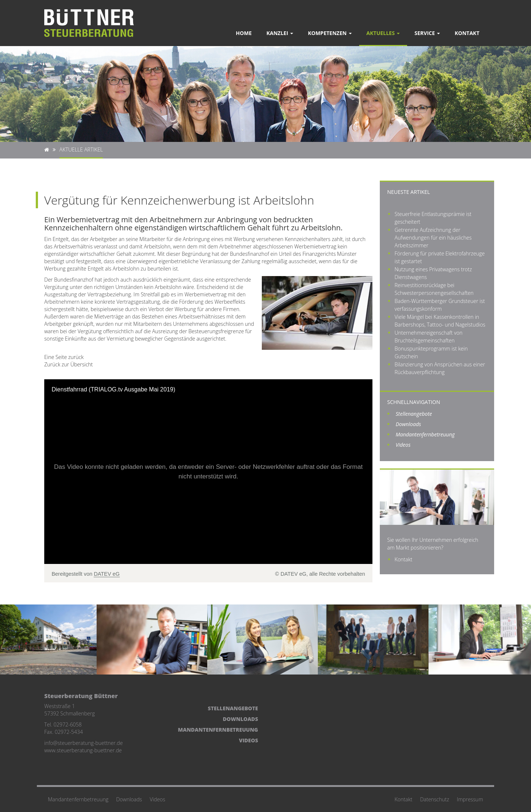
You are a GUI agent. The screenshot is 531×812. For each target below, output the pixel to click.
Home (244, 33)
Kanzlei (280, 33)
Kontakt (467, 33)
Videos (403, 445)
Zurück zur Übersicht (69, 364)
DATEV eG (107, 574)
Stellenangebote (414, 414)
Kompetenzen (330, 33)
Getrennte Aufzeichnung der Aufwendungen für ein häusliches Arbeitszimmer (433, 238)
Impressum (470, 799)
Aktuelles (383, 33)
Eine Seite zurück (64, 357)
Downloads (408, 424)
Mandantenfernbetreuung (425, 434)
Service (427, 33)
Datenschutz (435, 799)
